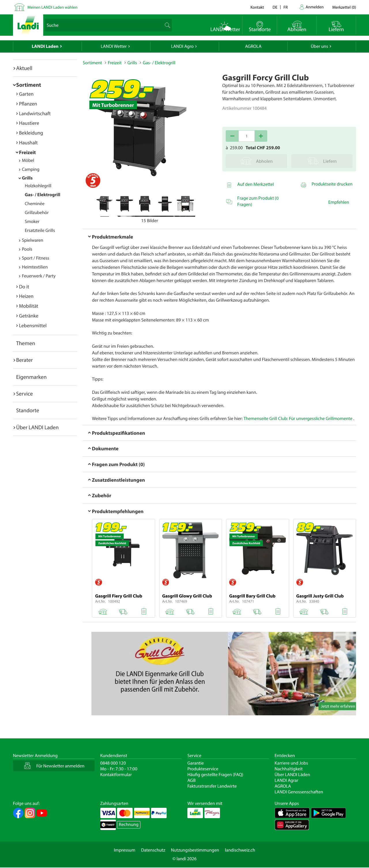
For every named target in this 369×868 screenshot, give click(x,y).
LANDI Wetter (114, 46)
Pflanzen (28, 104)
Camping (31, 169)
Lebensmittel (33, 325)
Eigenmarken (31, 377)
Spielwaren (33, 240)
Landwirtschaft (35, 113)
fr (286, 7)
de (275, 7)
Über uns (319, 46)
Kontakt (257, 7)
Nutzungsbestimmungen (195, 850)
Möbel (28, 160)
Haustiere (29, 123)
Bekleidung (31, 133)
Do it (24, 287)
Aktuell (24, 68)
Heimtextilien (35, 267)
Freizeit (27, 152)
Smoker (32, 222)
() (344, 7)
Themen (26, 343)
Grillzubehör (37, 213)
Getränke (29, 316)
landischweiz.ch (240, 850)
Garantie (196, 763)
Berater (25, 360)
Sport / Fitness (36, 258)
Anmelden (315, 7)
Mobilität (29, 306)
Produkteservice (203, 769)
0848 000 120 (113, 763)
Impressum (125, 850)
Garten (26, 94)
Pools (27, 249)
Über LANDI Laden (37, 427)
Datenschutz (153, 850)
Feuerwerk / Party (39, 276)
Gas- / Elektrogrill (43, 195)
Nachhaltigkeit (289, 769)
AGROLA (253, 46)
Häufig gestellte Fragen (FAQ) (215, 775)
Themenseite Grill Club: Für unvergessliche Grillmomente (298, 419)
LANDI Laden (45, 46)
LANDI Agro (182, 46)
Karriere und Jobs (291, 763)
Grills (27, 178)
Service (25, 394)
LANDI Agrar (287, 780)
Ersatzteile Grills (40, 230)
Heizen (26, 296)
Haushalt (28, 142)
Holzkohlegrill (38, 186)
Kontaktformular (116, 775)
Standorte (28, 410)
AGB (192, 780)
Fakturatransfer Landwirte (212, 786)
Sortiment (29, 85)
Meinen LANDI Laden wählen (52, 7)
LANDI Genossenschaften (299, 792)
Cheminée (35, 204)
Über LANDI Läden (292, 775)
